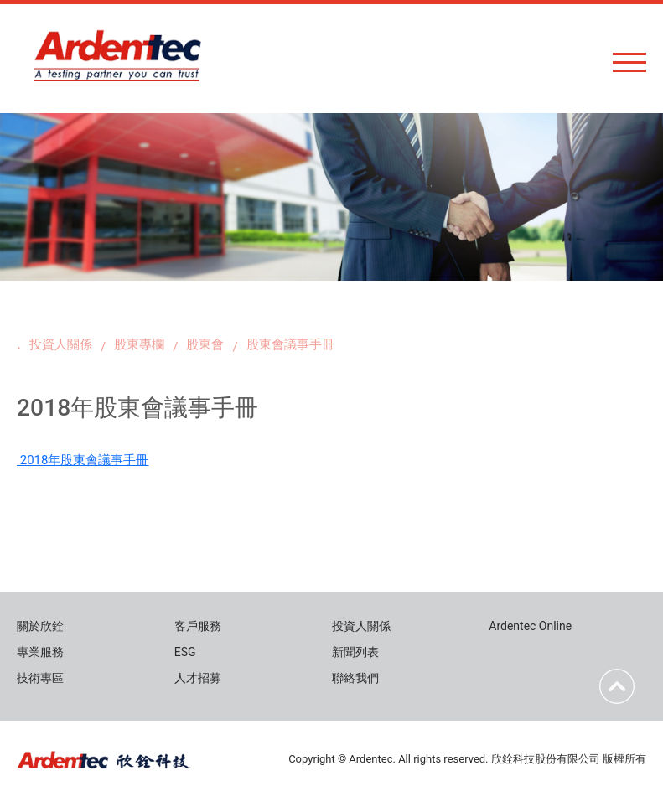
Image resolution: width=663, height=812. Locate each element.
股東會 (205, 344)
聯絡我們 (355, 678)
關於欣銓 (40, 626)
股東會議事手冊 (290, 344)
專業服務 (40, 652)
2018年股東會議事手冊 (83, 460)
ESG (185, 652)
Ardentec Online (530, 626)
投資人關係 (61, 344)
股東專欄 (139, 344)
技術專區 (40, 678)
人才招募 (198, 678)
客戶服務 (198, 626)
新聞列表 (355, 652)
